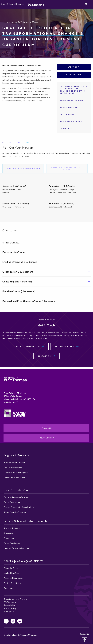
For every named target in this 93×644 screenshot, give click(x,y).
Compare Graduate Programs (16, 472)
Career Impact (68, 114)
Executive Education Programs (16, 497)
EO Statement (10, 602)
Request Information (29, 346)
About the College (11, 568)
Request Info (74, 75)
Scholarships (9, 533)
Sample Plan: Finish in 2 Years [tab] (67, 169)
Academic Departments (14, 578)
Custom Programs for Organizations (19, 507)
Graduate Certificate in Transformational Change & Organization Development (73, 90)
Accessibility (9, 605)
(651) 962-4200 (11, 402)
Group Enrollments (12, 502)
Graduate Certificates (13, 467)
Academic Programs (12, 528)
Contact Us (66, 128)
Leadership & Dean (12, 573)
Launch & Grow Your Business (16, 548)
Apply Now (74, 67)
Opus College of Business (13, 4)
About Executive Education (15, 512)
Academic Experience (72, 100)
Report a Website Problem (15, 599)
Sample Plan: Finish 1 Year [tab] (23, 169)
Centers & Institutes (12, 583)
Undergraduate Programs (14, 477)
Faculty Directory (46, 438)
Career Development (12, 543)
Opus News (9, 588)
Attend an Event (67, 346)
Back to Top (84, 637)
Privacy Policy (10, 608)
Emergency (9, 611)
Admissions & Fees (70, 107)
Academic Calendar (71, 121)
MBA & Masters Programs (15, 462)
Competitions (10, 538)
